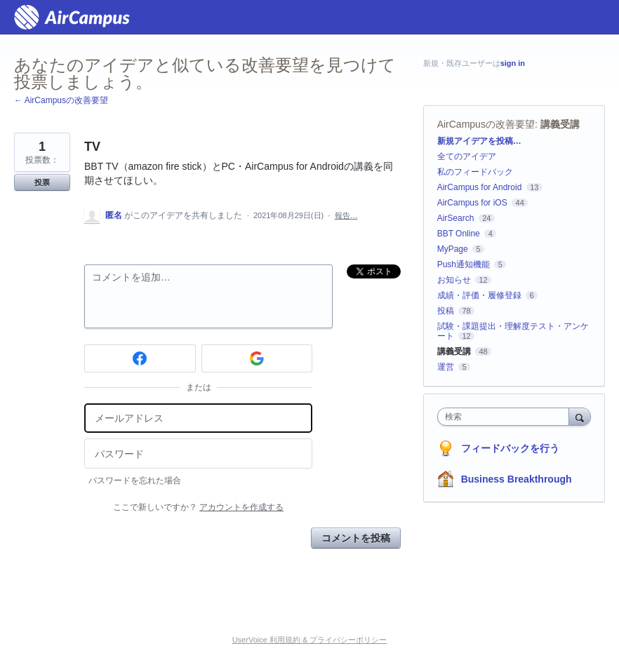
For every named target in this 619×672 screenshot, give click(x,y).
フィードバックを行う (510, 448)
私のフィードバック (475, 172)
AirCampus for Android (480, 187)
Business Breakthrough (517, 479)
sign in (513, 63)
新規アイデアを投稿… (479, 141)
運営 (446, 367)
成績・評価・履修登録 (479, 295)
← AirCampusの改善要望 (61, 100)
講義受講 (560, 124)
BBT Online (459, 234)
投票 (42, 182)
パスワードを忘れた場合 (135, 481)
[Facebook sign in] (140, 358)
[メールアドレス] (198, 418)
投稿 (446, 311)
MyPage (453, 249)
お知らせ (454, 280)
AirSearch (456, 218)
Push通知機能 (464, 264)
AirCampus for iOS (472, 203)
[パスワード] (198, 453)
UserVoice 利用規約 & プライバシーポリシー (310, 640)
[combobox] (506, 417)
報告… (346, 215)
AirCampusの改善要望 (486, 124)
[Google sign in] (257, 358)
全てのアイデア (467, 156)
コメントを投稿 (356, 538)
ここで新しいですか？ (198, 507)
